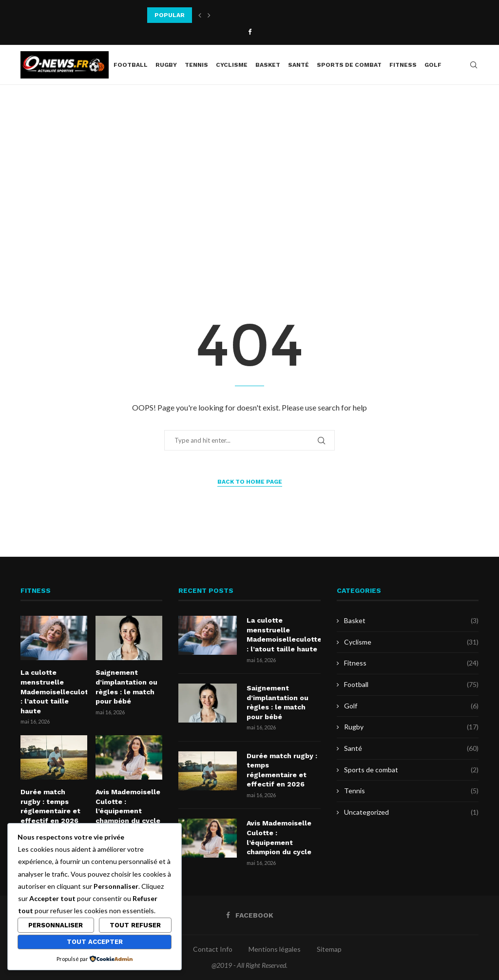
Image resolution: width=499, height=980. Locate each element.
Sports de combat (349, 65)
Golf (433, 65)
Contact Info (213, 949)
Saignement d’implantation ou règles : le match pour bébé (126, 687)
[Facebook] (250, 32)
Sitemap (329, 949)
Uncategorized (411, 812)
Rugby (166, 65)
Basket (268, 65)
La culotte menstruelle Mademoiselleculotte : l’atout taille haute (54, 691)
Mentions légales (275, 949)
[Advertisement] (249, 182)
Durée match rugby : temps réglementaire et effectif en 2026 (50, 806)
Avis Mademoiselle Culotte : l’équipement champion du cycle (128, 806)
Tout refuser (135, 925)
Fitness (403, 65)
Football (131, 65)
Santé (298, 65)
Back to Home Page (250, 482)
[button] (200, 15)
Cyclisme (232, 65)
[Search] (474, 65)
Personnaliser (56, 925)
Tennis (196, 65)
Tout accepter (95, 942)
